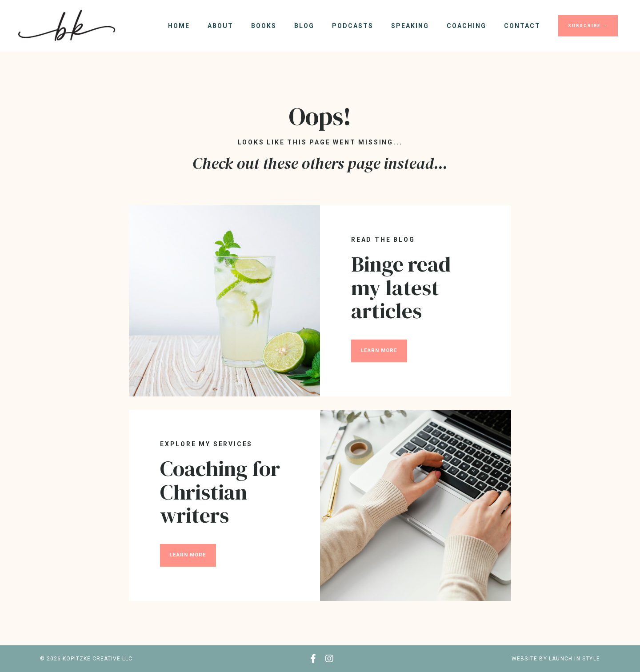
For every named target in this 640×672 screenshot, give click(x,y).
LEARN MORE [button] (379, 350)
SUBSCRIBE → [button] (588, 26)
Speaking (410, 26)
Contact (522, 26)
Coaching (466, 26)
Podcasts (353, 26)
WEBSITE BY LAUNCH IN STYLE (556, 659)
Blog (304, 26)
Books (264, 26)
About (220, 26)
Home (179, 26)
